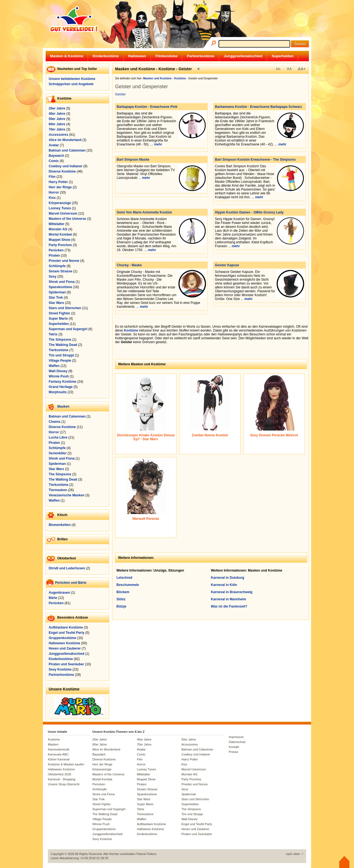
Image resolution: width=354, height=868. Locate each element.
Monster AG (58, 229)
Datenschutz (237, 742)
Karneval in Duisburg (228, 578)
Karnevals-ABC (58, 754)
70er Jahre (57, 129)
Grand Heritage (61, 387)
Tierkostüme (58, 350)
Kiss (52, 198)
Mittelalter (57, 224)
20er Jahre (57, 108)
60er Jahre (57, 124)
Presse (233, 752)
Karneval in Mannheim (229, 599)
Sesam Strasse (60, 271)
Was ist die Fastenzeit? (229, 606)
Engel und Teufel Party (67, 633)
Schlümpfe (57, 266)
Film (52, 177)
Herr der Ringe (60, 187)
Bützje (121, 606)
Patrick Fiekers (146, 854)
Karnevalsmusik (59, 749)
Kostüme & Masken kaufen (66, 764)
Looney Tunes (60, 208)
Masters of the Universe (67, 219)
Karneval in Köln (224, 585)
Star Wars (56, 303)
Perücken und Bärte (71, 583)
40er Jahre (57, 114)
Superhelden (283, 56)
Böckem (123, 592)
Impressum (236, 737)
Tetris (53, 334)
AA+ (302, 69)
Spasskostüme (60, 287)
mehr (158, 144)
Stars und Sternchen (65, 308)
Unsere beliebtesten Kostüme (72, 79)
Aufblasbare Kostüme (66, 627)
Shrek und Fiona (62, 282)
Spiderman (57, 292)
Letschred (124, 578)
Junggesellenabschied (243, 56)
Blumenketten (60, 525)
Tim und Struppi (61, 355)
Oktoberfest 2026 (59, 774)
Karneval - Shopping (62, 779)
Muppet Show (59, 240)
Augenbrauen (59, 593)
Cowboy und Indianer (66, 166)
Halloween (137, 56)
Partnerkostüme (201, 56)
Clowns (55, 422)
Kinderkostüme (106, 56)
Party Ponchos (60, 245)
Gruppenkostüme (62, 638)
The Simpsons (60, 340)
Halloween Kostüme (64, 643)
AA (289, 69)
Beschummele (128, 585)
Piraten (54, 256)
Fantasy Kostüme (63, 382)
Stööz (121, 599)
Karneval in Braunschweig (232, 592)
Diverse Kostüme (62, 171)
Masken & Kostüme (67, 56)
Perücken (56, 250)
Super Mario (58, 319)
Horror (54, 192)
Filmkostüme (166, 56)
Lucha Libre (58, 437)
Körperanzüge (60, 203)
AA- (278, 69)
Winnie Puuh (59, 376)
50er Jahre (57, 119)
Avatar (54, 145)
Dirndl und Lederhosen (67, 568)
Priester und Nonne (64, 261)
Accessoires (58, 135)
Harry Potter (58, 182)
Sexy (53, 277)
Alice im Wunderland (65, 140)
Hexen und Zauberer (65, 648)
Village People (60, 361)
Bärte (53, 598)
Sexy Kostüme (60, 669)
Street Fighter (59, 313)
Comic (54, 161)
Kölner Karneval (59, 759)
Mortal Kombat (60, 234)
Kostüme (131, 330)
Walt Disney (58, 371)
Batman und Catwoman (67, 150)
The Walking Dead (63, 345)
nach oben (293, 854)
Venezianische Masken (67, 495)
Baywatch (56, 156)
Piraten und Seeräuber (66, 664)
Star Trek (56, 298)
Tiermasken (58, 490)
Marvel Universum (63, 213)
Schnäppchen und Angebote (71, 84)
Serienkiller (58, 453)
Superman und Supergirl (68, 329)
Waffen (54, 366)
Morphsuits (58, 392)
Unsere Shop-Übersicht (64, 784)
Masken (63, 406)
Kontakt (234, 747)
